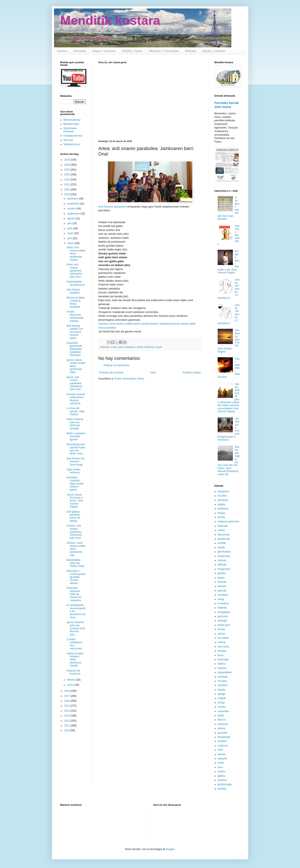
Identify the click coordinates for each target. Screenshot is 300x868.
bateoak (222, 608)
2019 (67, 194)
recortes (222, 496)
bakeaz (222, 664)
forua (221, 655)
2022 (67, 180)
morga (221, 703)
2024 (67, 170)
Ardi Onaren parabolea (112, 207)
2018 (67, 691)
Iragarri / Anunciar (104, 51)
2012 (67, 721)
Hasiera (62, 51)
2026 (67, 160)
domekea (223, 500)
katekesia (149, 347)
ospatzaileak (225, 672)
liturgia (159, 347)
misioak (222, 560)
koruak (221, 629)
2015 (67, 706)
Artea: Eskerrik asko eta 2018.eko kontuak (75, 424)
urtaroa (222, 642)
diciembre (73, 199)
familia (140, 347)
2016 (67, 701)
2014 (67, 711)
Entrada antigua (192, 373)
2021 (67, 184)
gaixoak (222, 591)
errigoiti (222, 698)
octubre (72, 209)
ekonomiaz (224, 535)
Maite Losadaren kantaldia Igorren (76, 436)
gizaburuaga (225, 784)
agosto (71, 218)
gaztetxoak (224, 539)
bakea (221, 578)
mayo (71, 233)
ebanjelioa (130, 347)
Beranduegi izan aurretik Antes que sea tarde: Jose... (76, 449)
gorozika (222, 733)
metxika (222, 789)
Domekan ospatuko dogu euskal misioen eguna (75, 484)
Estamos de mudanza (73, 672)
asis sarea (223, 647)
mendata (223, 677)
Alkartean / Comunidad (164, 51)
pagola (221, 504)
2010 (67, 730)
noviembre (73, 204)
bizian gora (224, 625)
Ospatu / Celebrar (214, 51)
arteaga (222, 651)
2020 (67, 190)
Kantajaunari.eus (73, 136)
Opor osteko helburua (73, 471)
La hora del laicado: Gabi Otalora (75, 411)
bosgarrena (224, 569)
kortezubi (223, 724)
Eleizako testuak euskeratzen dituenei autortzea (76, 399)
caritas (221, 530)
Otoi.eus (68, 140)
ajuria (221, 715)
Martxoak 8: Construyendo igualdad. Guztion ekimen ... (76, 577)
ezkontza (223, 685)
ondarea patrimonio (229, 521)
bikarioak (223, 526)
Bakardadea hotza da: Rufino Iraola (75, 563)
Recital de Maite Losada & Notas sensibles (76, 302)
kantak (221, 547)
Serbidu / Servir (132, 51)
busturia (222, 668)
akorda (222, 728)
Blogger (170, 849)
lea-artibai (223, 638)
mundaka (223, 595)
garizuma (223, 616)
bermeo (222, 586)
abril (70, 238)
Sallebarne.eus (72, 144)
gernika (222, 573)
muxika (222, 707)
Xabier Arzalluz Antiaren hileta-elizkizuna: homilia (75, 660)
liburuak (222, 582)
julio (70, 223)
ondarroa (223, 746)
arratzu (222, 771)
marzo (71, 243)
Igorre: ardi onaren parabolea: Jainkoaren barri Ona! (74, 383)
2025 (67, 165)
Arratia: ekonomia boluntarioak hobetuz (75, 316)
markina (222, 741)
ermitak (222, 543)
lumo (220, 767)
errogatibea (224, 612)
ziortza (221, 634)
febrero (71, 680)
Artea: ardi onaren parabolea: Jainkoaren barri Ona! (74, 271)
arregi (221, 599)
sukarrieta (223, 711)
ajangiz (222, 694)
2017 (67, 696)
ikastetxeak (224, 737)
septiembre (74, 214)
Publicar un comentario (117, 365)
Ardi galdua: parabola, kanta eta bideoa (73, 516)
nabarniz (223, 759)
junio (70, 228)
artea (121, 347)
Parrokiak (80, 51)
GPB (220, 750)
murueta (222, 681)
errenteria (223, 603)
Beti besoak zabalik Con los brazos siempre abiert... (75, 332)
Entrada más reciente (111, 373)
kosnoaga (223, 659)
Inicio (153, 373)
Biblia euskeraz (72, 120)
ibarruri (222, 720)
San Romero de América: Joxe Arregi (75, 462)
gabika (221, 776)
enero (71, 685)
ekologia (222, 621)
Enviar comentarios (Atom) (129, 379)
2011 (67, 726)
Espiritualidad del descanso (76, 283)
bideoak (222, 565)
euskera (222, 780)
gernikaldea (224, 552)
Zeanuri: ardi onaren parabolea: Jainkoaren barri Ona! (74, 532)
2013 (67, 716)
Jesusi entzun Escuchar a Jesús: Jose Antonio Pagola (75, 501)
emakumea (224, 556)
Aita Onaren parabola (73, 291)
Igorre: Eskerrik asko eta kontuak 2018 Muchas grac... (76, 628)
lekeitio (222, 754)
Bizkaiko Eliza (71, 124)
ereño (221, 763)
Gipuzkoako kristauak (70, 130)
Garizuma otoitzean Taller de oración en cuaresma (74, 594)
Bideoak (190, 51)
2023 (67, 175)
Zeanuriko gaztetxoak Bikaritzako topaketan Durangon (74, 349)
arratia (114, 347)
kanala (221, 690)
